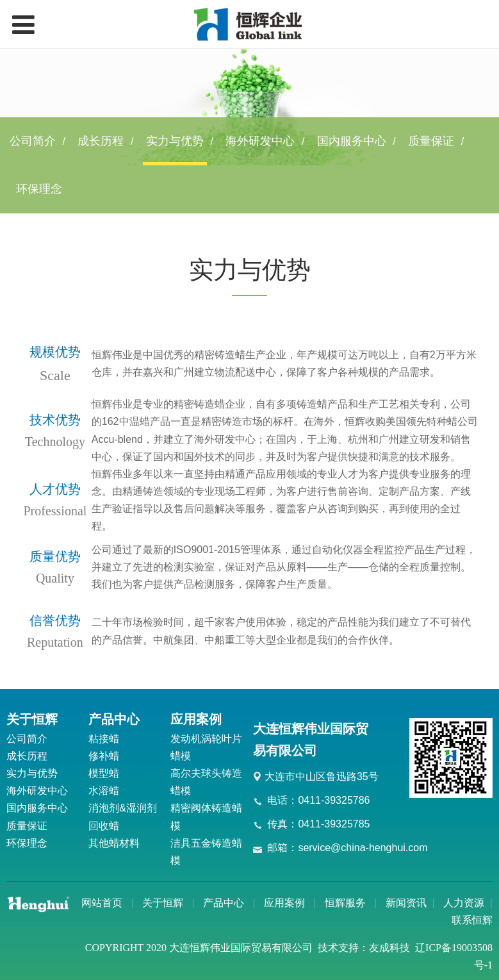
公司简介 (33, 141)
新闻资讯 (406, 903)
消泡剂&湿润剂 (123, 808)
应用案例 (284, 903)
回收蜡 (104, 826)
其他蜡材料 (114, 843)
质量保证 (431, 141)
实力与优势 (175, 141)
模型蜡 (104, 773)
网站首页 (102, 903)
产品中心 (224, 903)
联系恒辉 (472, 920)
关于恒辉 (163, 903)
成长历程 (101, 141)
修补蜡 (104, 756)
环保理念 (39, 189)
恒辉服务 (345, 903)
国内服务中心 (352, 141)
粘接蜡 (104, 739)
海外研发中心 (260, 141)
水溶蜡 (104, 791)
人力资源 (464, 903)
